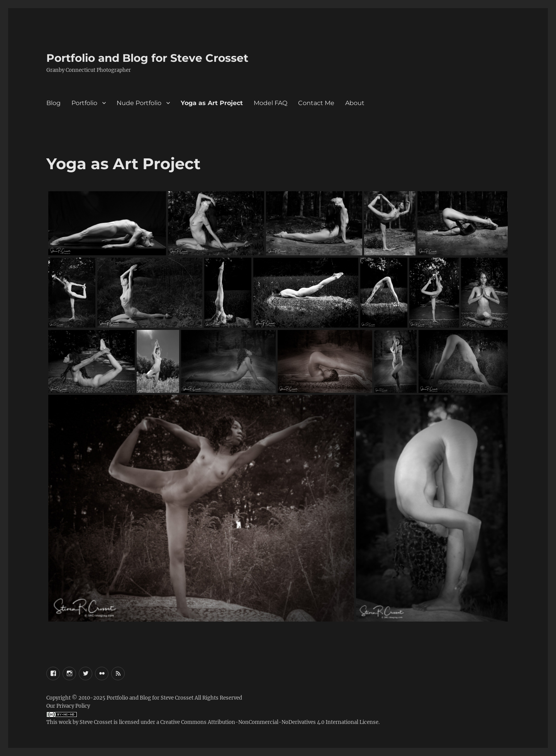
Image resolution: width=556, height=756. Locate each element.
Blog (53, 103)
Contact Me (316, 103)
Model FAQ (270, 103)
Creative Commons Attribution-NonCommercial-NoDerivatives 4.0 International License (269, 722)
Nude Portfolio (139, 103)
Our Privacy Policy (68, 706)
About (355, 103)
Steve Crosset (96, 722)
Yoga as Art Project (212, 103)
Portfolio (84, 103)
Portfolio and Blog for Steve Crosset (147, 58)
